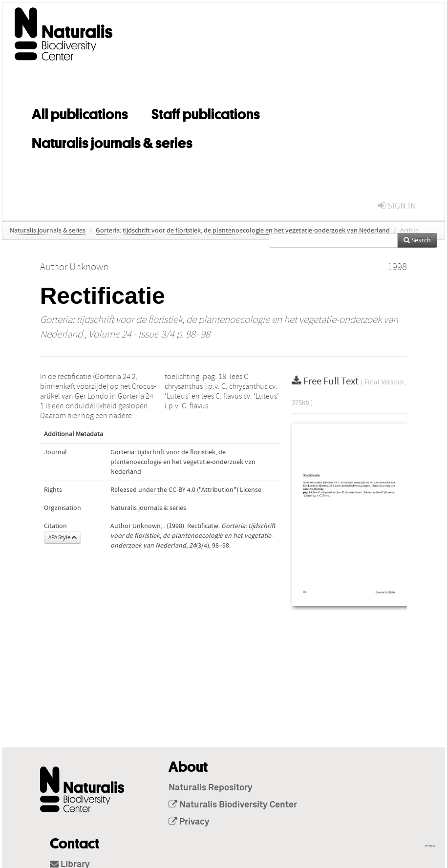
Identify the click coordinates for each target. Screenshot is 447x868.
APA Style (63, 537)
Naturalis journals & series (112, 141)
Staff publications (206, 112)
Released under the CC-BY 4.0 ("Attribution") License (186, 490)
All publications (80, 112)
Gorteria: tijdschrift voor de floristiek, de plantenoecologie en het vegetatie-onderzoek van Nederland (243, 231)
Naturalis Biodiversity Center (233, 805)
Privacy (189, 822)
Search (417, 240)
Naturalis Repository (211, 788)
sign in (397, 206)
